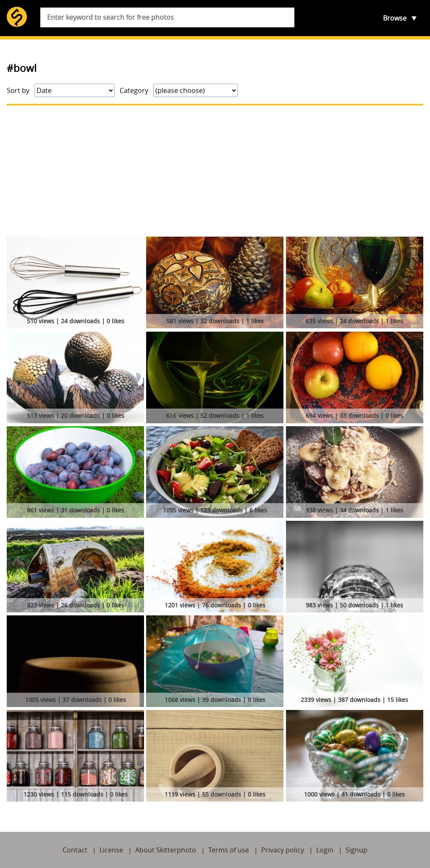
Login (325, 850)
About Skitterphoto (166, 850)
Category (134, 90)
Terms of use (229, 850)
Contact (75, 850)
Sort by (18, 90)
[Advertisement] (215, 171)
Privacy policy (283, 850)
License (111, 850)
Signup (357, 850)
